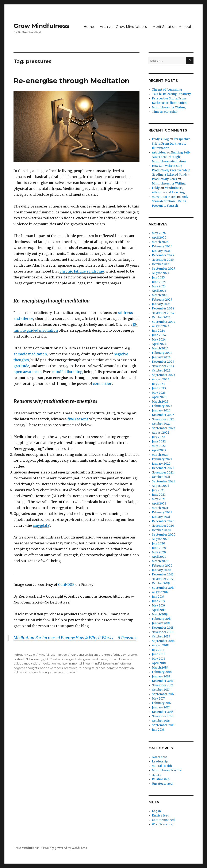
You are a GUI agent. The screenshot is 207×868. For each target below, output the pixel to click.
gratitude (21, 366)
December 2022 (163, 415)
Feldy (156, 188)
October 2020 (161, 530)
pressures (71, 668)
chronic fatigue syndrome (82, 271)
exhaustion (60, 659)
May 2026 (159, 233)
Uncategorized (162, 784)
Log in (156, 811)
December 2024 (163, 309)
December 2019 (163, 574)
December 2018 (163, 628)
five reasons (78, 419)
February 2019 (162, 619)
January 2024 (161, 357)
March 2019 (160, 614)
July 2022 (158, 437)
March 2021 (160, 508)
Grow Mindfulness (41, 26)
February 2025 (162, 300)
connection (103, 384)
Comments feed (163, 820)
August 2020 (161, 539)
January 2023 (161, 410)
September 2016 (163, 725)
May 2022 (159, 446)
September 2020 (164, 535)
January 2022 (161, 464)
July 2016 (158, 730)
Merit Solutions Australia (173, 27)
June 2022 (159, 441)
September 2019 (163, 588)
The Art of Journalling (167, 90)
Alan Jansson (79, 655)
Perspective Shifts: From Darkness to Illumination (171, 144)
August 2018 (160, 645)
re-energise (87, 668)
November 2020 (163, 526)
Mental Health (162, 766)
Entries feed (161, 816)
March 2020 (160, 561)
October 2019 (161, 583)
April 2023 (159, 397)
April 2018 (159, 663)
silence (101, 668)
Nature (157, 775)
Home (89, 27)
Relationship (161, 779)
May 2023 (159, 393)
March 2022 (160, 455)
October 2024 (161, 317)
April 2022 (159, 450)
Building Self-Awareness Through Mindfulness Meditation (171, 157)
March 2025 (160, 295)
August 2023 (161, 379)
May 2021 (159, 499)
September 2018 (163, 641)
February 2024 (162, 353)
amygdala (41, 525)
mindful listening (67, 372)
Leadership (160, 762)
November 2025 (163, 260)
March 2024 (160, 348)
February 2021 (162, 512)
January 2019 (161, 623)
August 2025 (160, 273)
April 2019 (159, 610)
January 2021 (161, 517)
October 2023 (161, 371)
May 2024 (159, 340)
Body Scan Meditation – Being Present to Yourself (170, 201)
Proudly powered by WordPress (65, 848)
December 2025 (163, 255)
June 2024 (159, 335)
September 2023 (164, 375)
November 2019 (162, 579)
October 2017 (161, 690)
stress (29, 672)
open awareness (27, 372)
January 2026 (161, 251)
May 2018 (158, 659)
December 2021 (163, 468)
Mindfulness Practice (53, 655)
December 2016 (163, 712)
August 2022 (161, 433)
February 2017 (162, 703)
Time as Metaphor (165, 112)
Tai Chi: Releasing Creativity (171, 94)
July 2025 (158, 277)
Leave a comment (65, 672)
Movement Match (164, 197)
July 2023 (158, 384)
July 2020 (158, 543)
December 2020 (163, 521)
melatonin (64, 663)
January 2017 (161, 707)
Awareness (160, 757)
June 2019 (158, 601)
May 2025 (159, 286)
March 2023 (160, 402)
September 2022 (164, 428)
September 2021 (163, 481)
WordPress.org (162, 824)
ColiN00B (66, 585)
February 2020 (162, 566)
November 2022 (163, 419)
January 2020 (161, 570)
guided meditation (26, 663)
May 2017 (158, 699)
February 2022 (162, 459)
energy (39, 659)
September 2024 (164, 322)
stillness (19, 672)
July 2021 (158, 490)
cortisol (19, 659)
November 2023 (163, 366)
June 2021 (159, 495)
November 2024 (163, 313)
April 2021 (159, 504)
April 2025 (159, 291)
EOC (49, 659)
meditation (48, 663)
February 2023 (162, 406)
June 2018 (159, 654)
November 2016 (162, 716)
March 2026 (160, 242)
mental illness (81, 663)
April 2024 (159, 344)
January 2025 (161, 304)
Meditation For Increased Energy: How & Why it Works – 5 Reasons (75, 638)
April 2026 (159, 238)
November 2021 (163, 473)
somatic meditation (30, 354)
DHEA (29, 659)
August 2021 (160, 486)
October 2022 (161, 424)
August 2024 (161, 326)
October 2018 (161, 637)
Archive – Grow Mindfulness (123, 27)
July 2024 (158, 331)
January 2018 (161, 676)
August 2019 (160, 592)
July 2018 (158, 650)
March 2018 (160, 668)
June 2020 (159, 548)
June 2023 (159, 388)
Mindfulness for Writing (169, 107)
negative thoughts (26, 668)
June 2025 (159, 282)
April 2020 (159, 557)
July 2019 (158, 597)
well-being (41, 672)
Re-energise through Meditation (72, 81)
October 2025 (161, 264)
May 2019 (158, 606)
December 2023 (163, 362)
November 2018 (163, 632)
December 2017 (162, 681)
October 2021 (161, 477)
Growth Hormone (120, 659)
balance (95, 655)
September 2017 (163, 694)
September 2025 (163, 269)
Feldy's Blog (160, 139)
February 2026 (162, 246)
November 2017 (162, 685)
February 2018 (162, 672)
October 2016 (161, 721)
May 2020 (159, 552)
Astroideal (159, 153)
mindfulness (123, 663)
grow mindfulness (95, 659)
